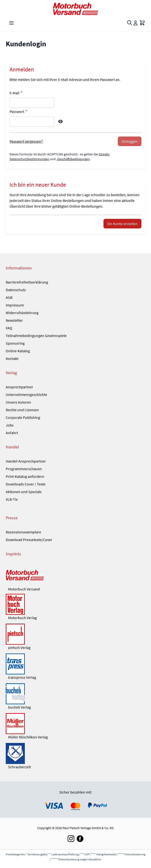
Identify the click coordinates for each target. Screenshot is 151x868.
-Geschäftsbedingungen (73, 159)
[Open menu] (11, 23)
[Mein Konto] (135, 23)
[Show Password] (60, 121)
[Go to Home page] (75, 9)
